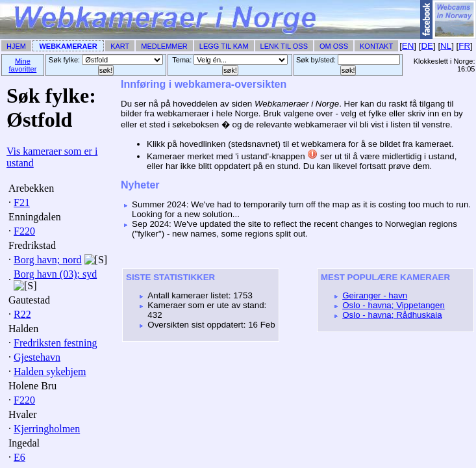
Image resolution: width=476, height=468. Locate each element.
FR (464, 46)
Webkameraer (68, 46)
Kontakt (376, 46)
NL (446, 46)
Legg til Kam (224, 46)
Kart (120, 46)
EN (408, 46)
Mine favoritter (23, 65)
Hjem (16, 46)
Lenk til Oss (284, 46)
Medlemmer (164, 46)
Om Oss (334, 46)
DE (427, 46)
